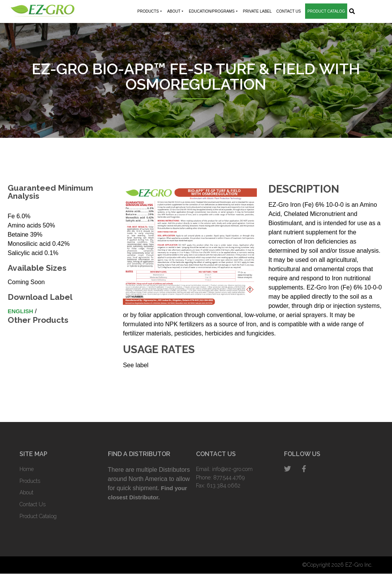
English (20, 311)
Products (150, 11)
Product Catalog (326, 11)
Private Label (257, 11)
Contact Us (289, 11)
